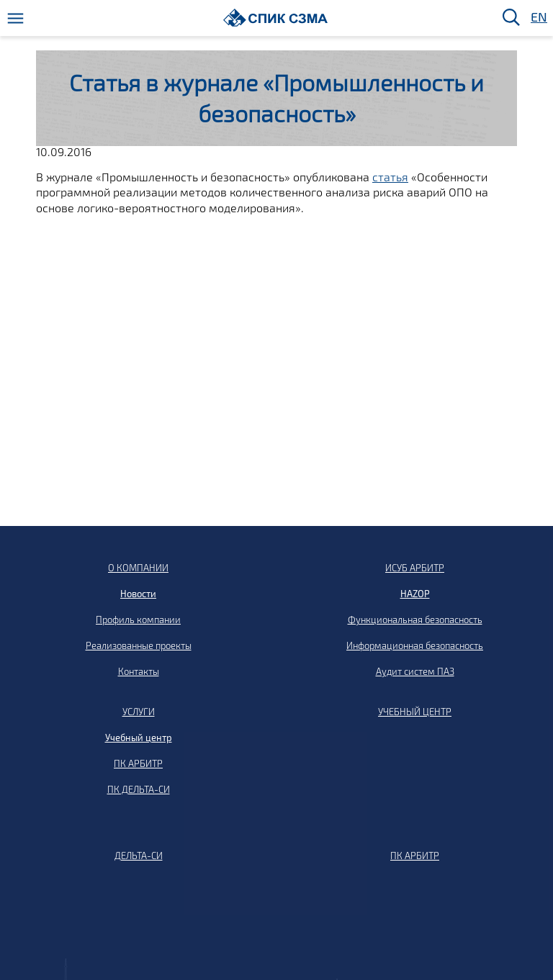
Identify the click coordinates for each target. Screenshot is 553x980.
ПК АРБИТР (138, 763)
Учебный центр (139, 738)
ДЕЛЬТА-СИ (139, 856)
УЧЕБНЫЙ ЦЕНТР (415, 712)
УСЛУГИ (139, 712)
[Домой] (275, 18)
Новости (138, 594)
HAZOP (415, 594)
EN (538, 18)
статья (390, 177)
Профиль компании (138, 620)
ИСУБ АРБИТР (415, 568)
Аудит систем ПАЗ (415, 671)
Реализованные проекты (139, 645)
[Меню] (15, 18)
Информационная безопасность (415, 645)
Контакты (139, 671)
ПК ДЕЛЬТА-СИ (139, 789)
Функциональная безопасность (415, 620)
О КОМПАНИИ (138, 568)
